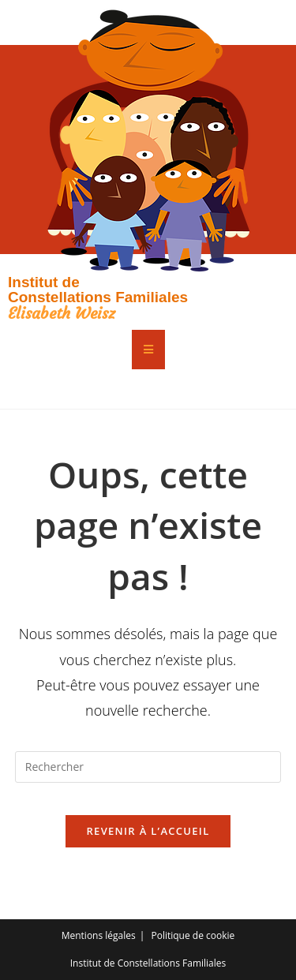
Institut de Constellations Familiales (98, 290)
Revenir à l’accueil (148, 831)
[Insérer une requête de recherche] (148, 767)
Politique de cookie (193, 935)
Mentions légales (99, 935)
